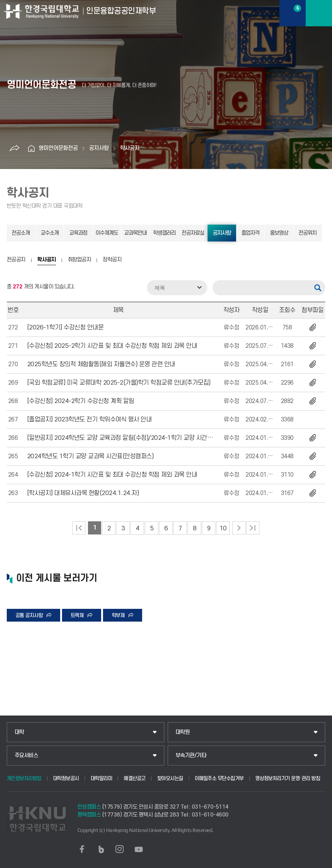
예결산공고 (135, 778)
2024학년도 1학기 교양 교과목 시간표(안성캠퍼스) (90, 456)
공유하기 (14, 148)
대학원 (183, 732)
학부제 (118, 615)
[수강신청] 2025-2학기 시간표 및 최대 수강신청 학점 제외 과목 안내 (112, 346)
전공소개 (21, 233)
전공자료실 (193, 233)
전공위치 (308, 233)
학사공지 (130, 148)
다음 (239, 528)
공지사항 (99, 148)
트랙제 (77, 615)
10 (223, 528)
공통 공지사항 (29, 615)
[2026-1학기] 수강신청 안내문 (65, 328)
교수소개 (50, 233)
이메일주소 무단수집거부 (219, 778)
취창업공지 (80, 260)
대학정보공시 (66, 778)
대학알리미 (102, 778)
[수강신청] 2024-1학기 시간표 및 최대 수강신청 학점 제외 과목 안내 (112, 475)
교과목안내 (135, 233)
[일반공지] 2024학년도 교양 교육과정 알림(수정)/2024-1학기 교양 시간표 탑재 (126, 438)
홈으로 (31, 148)
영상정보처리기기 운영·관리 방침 (288, 778)
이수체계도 (107, 233)
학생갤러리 (164, 233)
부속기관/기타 (191, 756)
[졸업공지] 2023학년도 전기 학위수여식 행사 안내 (89, 420)
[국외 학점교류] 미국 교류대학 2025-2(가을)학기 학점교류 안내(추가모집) (119, 383)
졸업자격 (250, 233)
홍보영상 (279, 233)
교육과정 (78, 233)
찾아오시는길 (170, 778)
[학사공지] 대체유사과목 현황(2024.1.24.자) (83, 493)
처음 (79, 528)
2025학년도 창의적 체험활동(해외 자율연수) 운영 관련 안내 (101, 364)
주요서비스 (27, 756)
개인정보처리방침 (24, 778)
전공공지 (16, 260)
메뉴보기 (319, 13)
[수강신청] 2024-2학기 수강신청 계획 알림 (81, 401)
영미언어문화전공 (58, 148)
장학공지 (112, 260)
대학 (19, 732)
